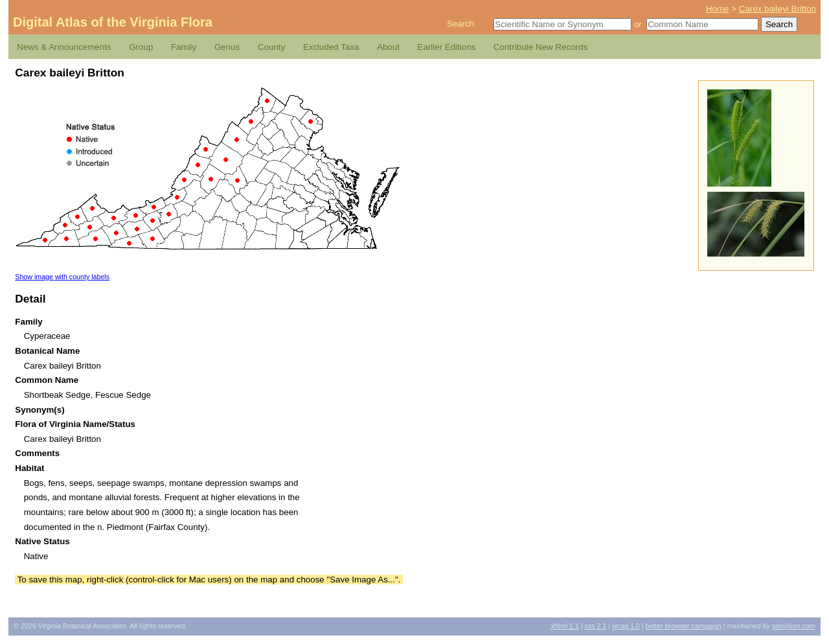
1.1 (565, 626)
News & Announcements (64, 47)
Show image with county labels (62, 277)
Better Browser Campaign (683, 626)
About (388, 47)
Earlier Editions (447, 47)
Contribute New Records (540, 47)
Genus (227, 47)
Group (141, 47)
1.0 (626, 626)
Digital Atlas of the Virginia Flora (113, 22)
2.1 (596, 626)
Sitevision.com (794, 626)
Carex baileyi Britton (778, 9)
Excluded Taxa (331, 47)
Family (184, 47)
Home (718, 9)
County (271, 47)
